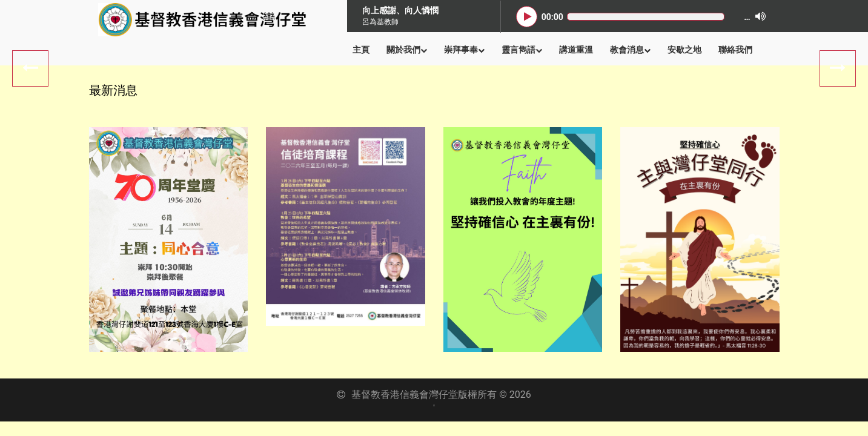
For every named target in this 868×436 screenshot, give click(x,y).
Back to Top (844, 412)
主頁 (361, 50)
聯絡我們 (735, 50)
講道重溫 (576, 50)
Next (30, 68)
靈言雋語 (522, 50)
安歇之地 (684, 50)
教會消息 (630, 50)
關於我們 (407, 50)
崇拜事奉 (464, 50)
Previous (838, 68)
